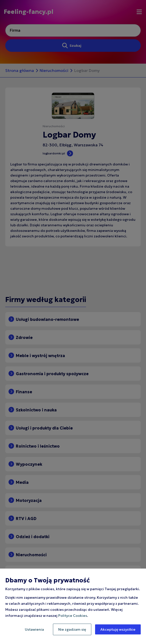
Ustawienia (34, 629)
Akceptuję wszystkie (118, 629)
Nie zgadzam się (72, 629)
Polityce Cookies (73, 616)
